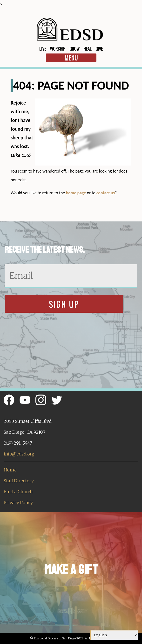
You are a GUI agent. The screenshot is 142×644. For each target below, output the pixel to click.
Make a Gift (71, 570)
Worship (58, 49)
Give (99, 49)
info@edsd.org (19, 454)
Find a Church (18, 492)
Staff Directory (19, 481)
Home (10, 470)
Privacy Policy (18, 503)
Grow (74, 49)
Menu (71, 58)
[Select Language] (114, 635)
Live (43, 49)
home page (76, 193)
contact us (106, 193)
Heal (88, 49)
